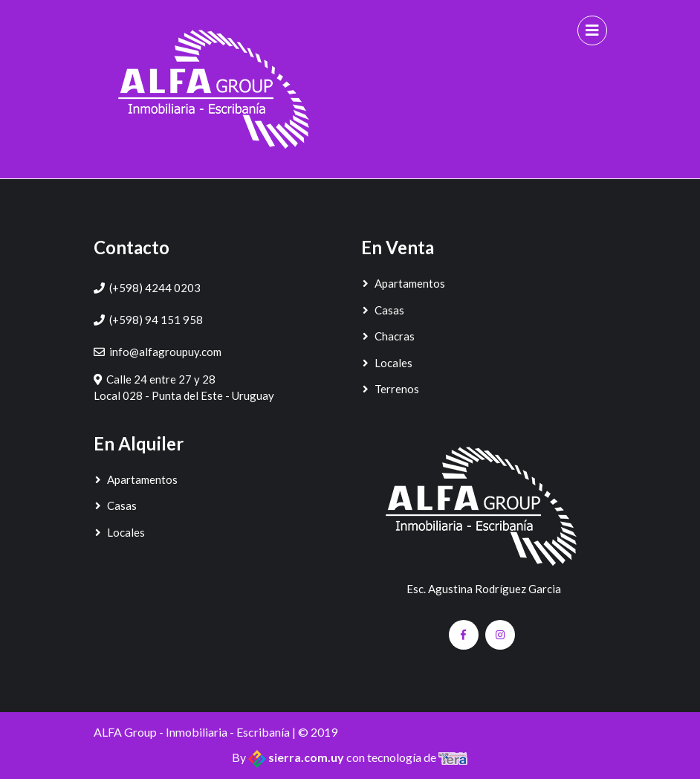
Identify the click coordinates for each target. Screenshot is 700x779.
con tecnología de (407, 757)
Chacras (388, 336)
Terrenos (390, 389)
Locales (387, 363)
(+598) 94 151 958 (156, 320)
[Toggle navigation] (592, 30)
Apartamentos (403, 283)
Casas (383, 310)
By (289, 757)
